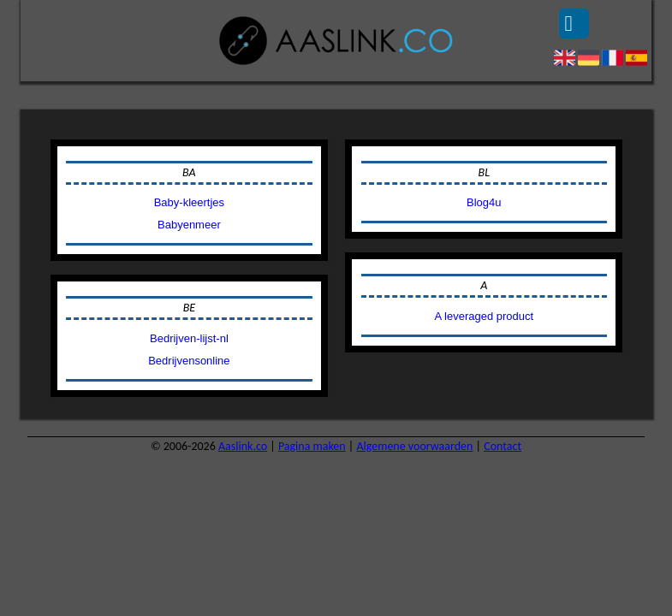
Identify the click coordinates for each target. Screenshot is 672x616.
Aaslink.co (243, 446)
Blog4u (484, 202)
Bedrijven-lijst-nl (189, 338)
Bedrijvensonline (189, 361)
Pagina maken (312, 446)
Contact (503, 446)
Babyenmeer (189, 225)
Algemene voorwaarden (414, 446)
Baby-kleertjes (189, 202)
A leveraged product (484, 316)
